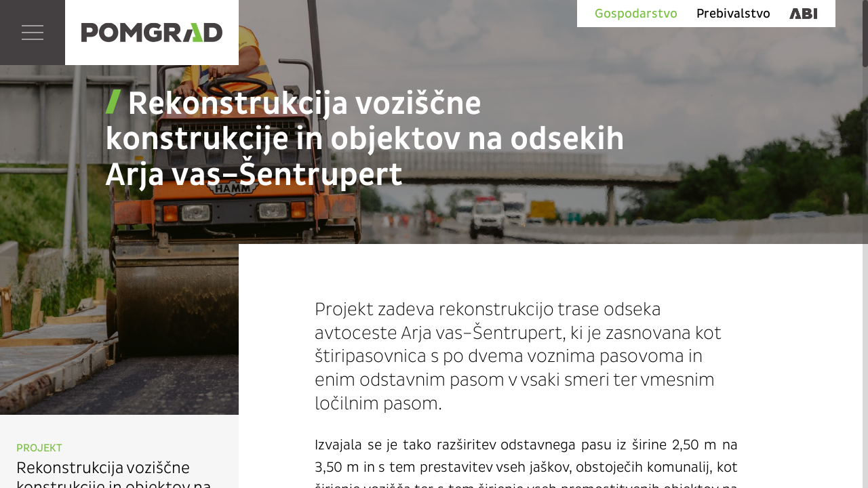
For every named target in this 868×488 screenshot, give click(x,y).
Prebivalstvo (733, 14)
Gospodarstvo (636, 14)
